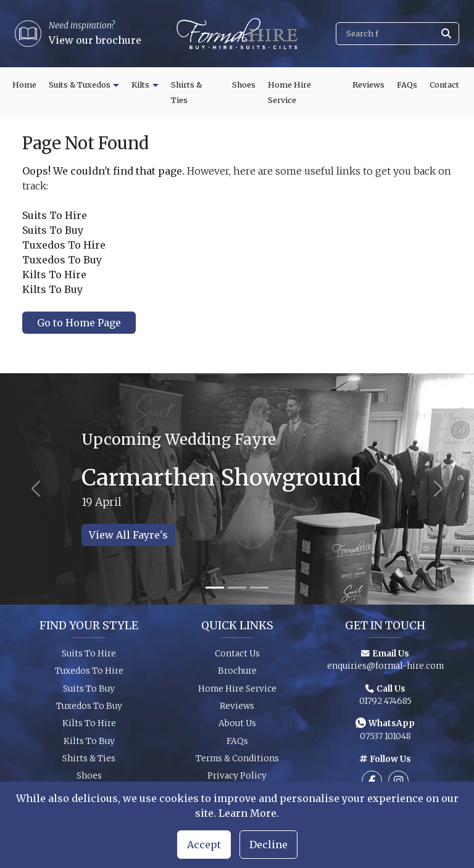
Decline (268, 845)
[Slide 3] (259, 588)
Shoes (244, 85)
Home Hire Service (289, 93)
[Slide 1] (215, 588)
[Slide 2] (237, 588)
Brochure (237, 675)
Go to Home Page (79, 323)
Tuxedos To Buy (89, 710)
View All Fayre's (128, 535)
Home (24, 85)
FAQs (407, 85)
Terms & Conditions (237, 763)
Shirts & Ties (186, 93)
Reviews (368, 85)
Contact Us (237, 658)
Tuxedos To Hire (89, 675)
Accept (204, 845)
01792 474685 (385, 705)
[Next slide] (439, 489)
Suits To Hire (89, 658)
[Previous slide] (35, 489)
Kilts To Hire (89, 728)
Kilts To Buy (89, 746)
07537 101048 (385, 741)
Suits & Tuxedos (80, 85)
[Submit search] (446, 34)
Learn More (247, 813)
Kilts (140, 85)
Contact (444, 85)
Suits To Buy (89, 692)
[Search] (397, 34)
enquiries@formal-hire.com (385, 670)
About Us (237, 728)
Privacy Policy (237, 780)
